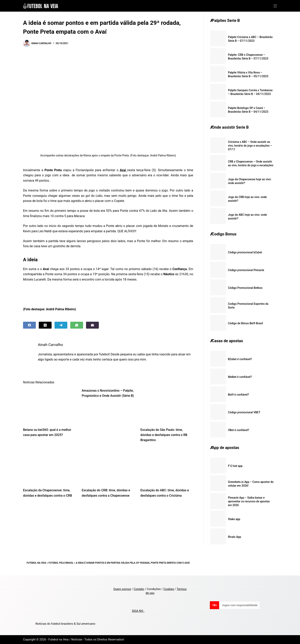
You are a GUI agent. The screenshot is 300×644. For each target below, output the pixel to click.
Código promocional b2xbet (245, 252)
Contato (139, 589)
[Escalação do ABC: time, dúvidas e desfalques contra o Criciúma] (167, 466)
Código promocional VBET (244, 412)
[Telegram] (61, 325)
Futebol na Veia (36, 563)
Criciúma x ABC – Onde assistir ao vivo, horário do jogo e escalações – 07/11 (250, 146)
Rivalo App (235, 537)
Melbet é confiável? (240, 377)
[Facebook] (29, 325)
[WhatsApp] (77, 325)
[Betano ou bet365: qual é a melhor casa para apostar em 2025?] (49, 406)
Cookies (169, 589)
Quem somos (122, 589)
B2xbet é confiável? (240, 359)
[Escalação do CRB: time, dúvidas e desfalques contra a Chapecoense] (108, 466)
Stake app (234, 519)
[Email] (92, 325)
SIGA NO (138, 611)
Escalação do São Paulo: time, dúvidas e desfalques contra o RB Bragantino (164, 435)
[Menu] (275, 6)
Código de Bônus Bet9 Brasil (245, 323)
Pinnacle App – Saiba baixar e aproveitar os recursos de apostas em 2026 (249, 501)
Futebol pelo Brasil (61, 563)
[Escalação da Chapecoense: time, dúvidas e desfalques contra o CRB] (49, 466)
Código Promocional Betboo (245, 288)
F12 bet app (235, 466)
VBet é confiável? (239, 430)
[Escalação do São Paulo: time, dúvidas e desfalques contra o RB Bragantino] (167, 406)
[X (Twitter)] (45, 325)
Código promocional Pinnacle (246, 270)
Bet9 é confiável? (238, 395)
